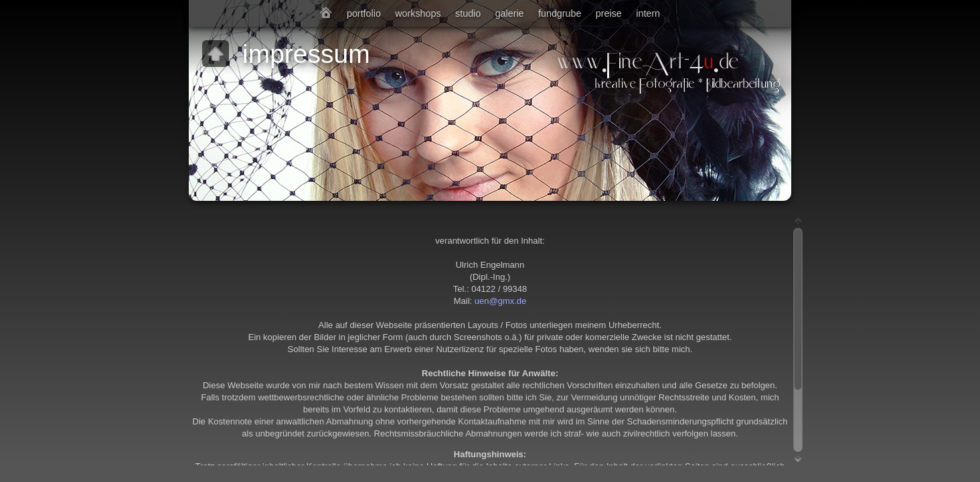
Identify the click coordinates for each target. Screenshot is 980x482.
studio (468, 13)
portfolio (364, 13)
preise (609, 13)
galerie (510, 13)
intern (648, 13)
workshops (418, 13)
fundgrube (560, 13)
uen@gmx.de (501, 301)
